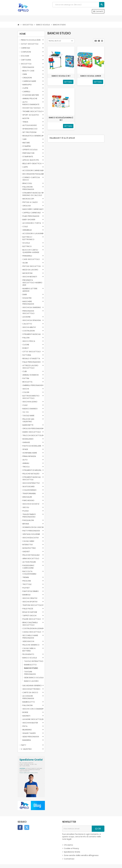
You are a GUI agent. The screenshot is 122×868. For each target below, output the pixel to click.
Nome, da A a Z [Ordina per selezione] (55, 41)
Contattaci (69, 859)
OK (98, 829)
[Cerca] (78, 5)
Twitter (27, 827)
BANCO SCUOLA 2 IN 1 (61, 76)
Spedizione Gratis (72, 852)
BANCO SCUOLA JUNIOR (91, 76)
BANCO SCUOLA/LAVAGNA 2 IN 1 (61, 119)
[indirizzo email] (77, 829)
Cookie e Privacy (71, 848)
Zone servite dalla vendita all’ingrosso (81, 855)
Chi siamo (68, 845)
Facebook (20, 827)
